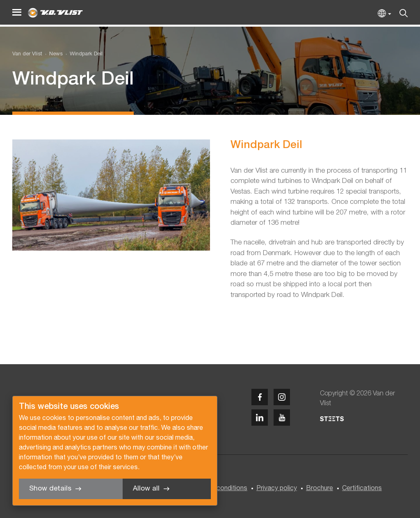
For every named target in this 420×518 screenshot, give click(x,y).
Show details (50, 489)
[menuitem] (52, 54)
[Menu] (17, 13)
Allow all (146, 489)
